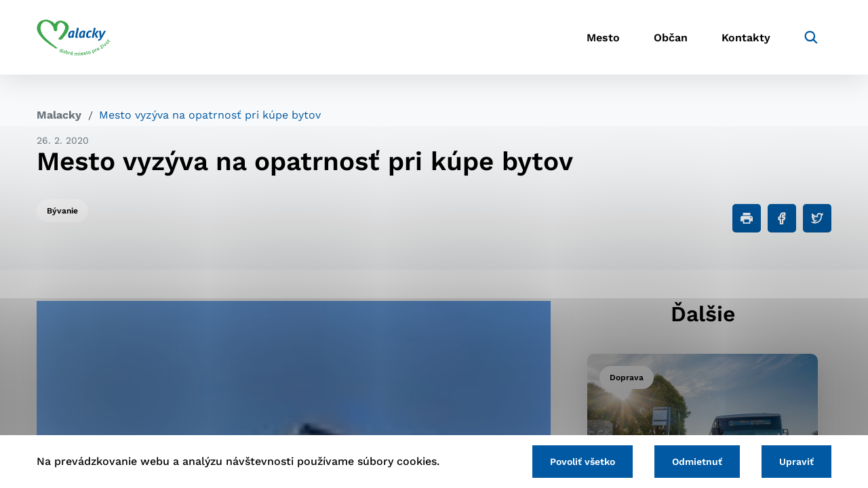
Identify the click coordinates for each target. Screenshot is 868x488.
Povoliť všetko (583, 462)
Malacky (59, 115)
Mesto (603, 38)
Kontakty (746, 38)
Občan (671, 38)
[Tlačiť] (747, 218)
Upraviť (796, 462)
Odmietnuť (697, 462)
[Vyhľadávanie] (811, 37)
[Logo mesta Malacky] (74, 37)
